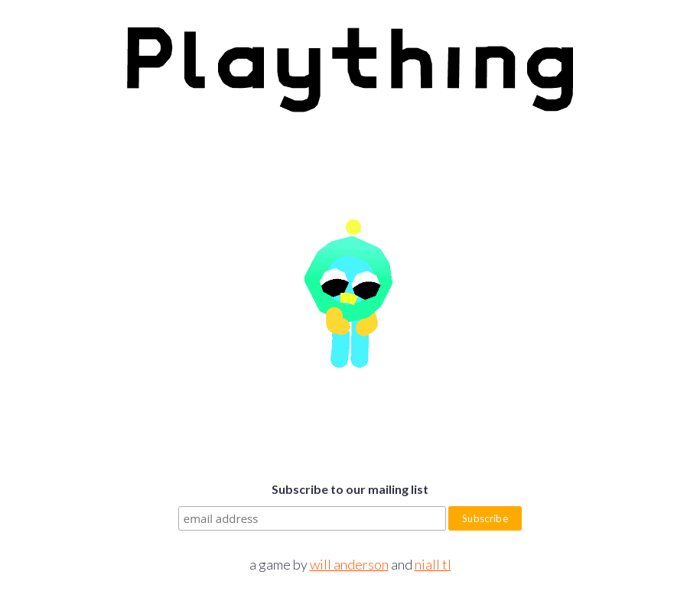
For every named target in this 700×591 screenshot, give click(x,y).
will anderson (349, 564)
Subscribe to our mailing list (350, 489)
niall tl (433, 564)
